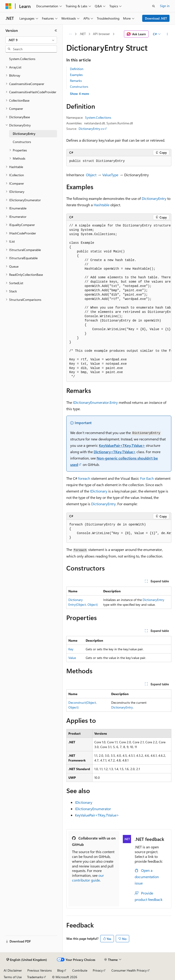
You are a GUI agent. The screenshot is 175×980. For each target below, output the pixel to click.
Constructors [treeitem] (22, 142)
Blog (60, 970)
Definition (77, 69)
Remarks (76, 81)
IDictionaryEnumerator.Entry (95, 402)
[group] (119, 301)
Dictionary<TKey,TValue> (115, 452)
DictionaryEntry (154, 198)
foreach (84, 478)
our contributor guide (88, 878)
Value (72, 658)
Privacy (98, 970)
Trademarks (35, 977)
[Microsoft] (8, 6)
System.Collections (98, 117)
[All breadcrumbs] (70, 34)
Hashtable (102, 205)
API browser (101, 34)
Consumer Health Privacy (129, 970)
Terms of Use (13, 977)
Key (71, 649)
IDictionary (99, 491)
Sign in (165, 6)
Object (91, 175)
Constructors (79, 87)
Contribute (80, 970)
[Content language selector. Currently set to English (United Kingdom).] (27, 960)
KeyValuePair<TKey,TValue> (122, 445)
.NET (83, 34)
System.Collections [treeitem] (22, 59)
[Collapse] (56, 30)
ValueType (110, 175)
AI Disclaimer (13, 970)
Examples (76, 75)
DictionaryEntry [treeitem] (24, 134)
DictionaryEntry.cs (91, 129)
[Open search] (154, 6)
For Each (147, 478)
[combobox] (31, 40)
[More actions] (167, 34)
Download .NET (156, 18)
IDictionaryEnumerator (93, 809)
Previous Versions (40, 970)
